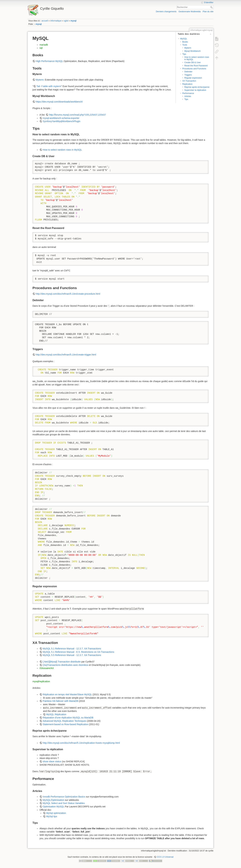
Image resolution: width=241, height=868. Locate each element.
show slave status (52, 761)
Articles (188, 96)
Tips (184, 54)
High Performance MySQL (49, 61)
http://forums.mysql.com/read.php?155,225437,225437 (77, 115)
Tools (185, 45)
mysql (73, 21)
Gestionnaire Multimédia (190, 12)
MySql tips (52, 816)
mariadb (44, 45)
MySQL (184, 39)
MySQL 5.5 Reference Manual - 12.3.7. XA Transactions (72, 655)
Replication (187, 84)
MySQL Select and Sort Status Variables (64, 803)
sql (41, 48)
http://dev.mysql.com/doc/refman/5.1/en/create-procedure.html (68, 294)
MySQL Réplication (56, 714)
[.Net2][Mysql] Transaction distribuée (62, 662)
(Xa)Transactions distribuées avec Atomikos (66, 665)
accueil (45, 21)
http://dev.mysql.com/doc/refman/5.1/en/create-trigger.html (66, 355)
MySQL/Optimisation (54, 800)
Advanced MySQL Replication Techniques (65, 721)
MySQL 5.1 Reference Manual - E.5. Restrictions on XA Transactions (79, 652)
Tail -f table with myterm (49, 86)
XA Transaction (189, 81)
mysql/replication (41, 681)
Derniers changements (166, 12)
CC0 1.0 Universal (165, 857)
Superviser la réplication (195, 90)
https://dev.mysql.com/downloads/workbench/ (59, 102)
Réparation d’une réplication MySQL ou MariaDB (68, 718)
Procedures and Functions (194, 69)
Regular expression (193, 78)
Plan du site (208, 12)
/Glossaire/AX (47, 668)
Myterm (188, 48)
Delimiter (188, 72)
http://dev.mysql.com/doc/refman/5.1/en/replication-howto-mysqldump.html (81, 743)
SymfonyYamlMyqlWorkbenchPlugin (62, 121)
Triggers (188, 75)
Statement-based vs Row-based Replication (66, 724)
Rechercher (212, 7)
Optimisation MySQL (54, 807)
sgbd (66, 21)
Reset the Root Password (196, 66)
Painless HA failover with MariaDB (61, 701)
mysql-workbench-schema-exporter (61, 118)
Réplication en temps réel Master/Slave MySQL (67, 694)
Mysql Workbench (192, 51)
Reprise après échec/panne (197, 87)
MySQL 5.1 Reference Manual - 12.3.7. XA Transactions (72, 649)
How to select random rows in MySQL (197, 58)
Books (185, 42)
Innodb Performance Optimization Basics (64, 797)
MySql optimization (56, 813)
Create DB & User (192, 62)
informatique (56, 21)
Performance (188, 93)
